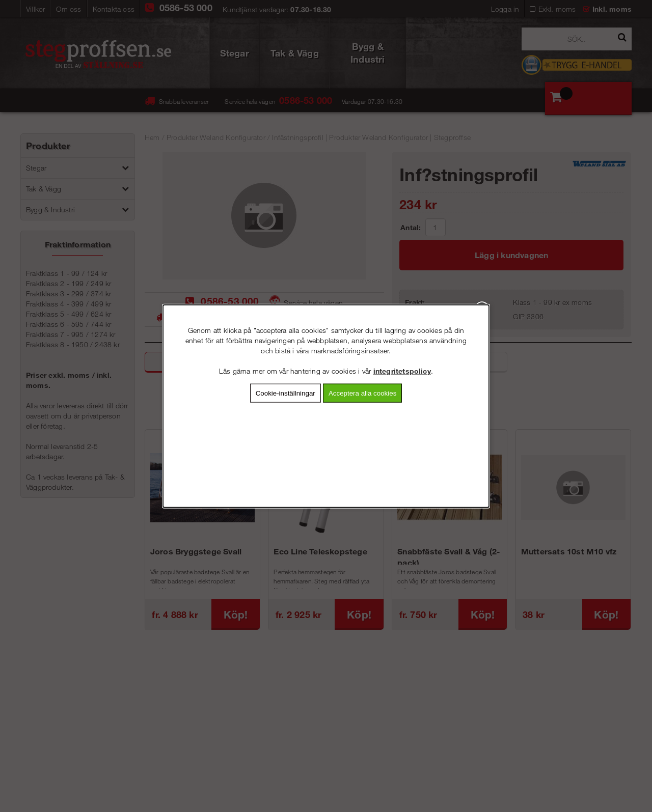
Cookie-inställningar (286, 393)
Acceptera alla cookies (362, 393)
